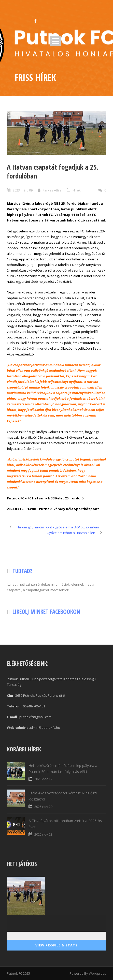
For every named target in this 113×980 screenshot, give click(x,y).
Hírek (77, 190)
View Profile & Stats (56, 945)
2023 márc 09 (23, 190)
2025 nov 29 (43, 807)
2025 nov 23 (43, 834)
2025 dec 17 (43, 779)
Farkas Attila (52, 190)
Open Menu (55, 41)
